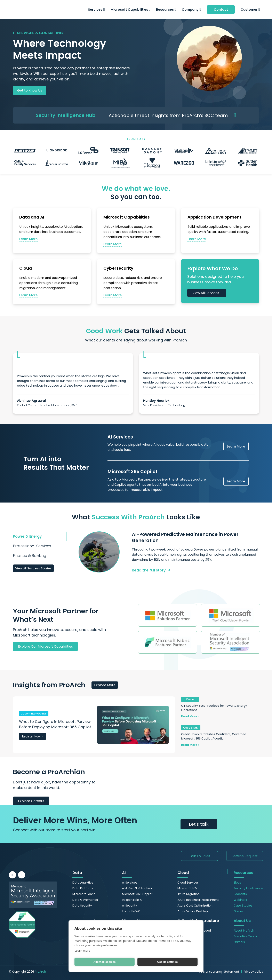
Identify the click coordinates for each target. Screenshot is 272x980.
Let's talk (199, 824)
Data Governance (85, 900)
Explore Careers (31, 801)
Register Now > (33, 736)
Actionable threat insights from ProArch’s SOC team (168, 115)
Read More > (190, 716)
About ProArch (244, 931)
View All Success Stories (33, 568)
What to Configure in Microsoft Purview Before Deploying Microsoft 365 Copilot (55, 724)
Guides (239, 911)
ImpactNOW (131, 911)
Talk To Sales (200, 856)
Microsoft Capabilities (130, 10)
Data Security (82, 906)
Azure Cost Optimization (195, 906)
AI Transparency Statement (219, 972)
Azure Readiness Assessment (198, 900)
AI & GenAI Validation (137, 888)
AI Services (130, 883)
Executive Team (245, 936)
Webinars (240, 900)
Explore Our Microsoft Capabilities (45, 646)
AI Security (130, 906)
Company (191, 10)
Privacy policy (253, 972)
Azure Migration (189, 894)
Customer (250, 10)
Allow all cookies (104, 962)
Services (96, 10)
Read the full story (152, 570)
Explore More (105, 685)
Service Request (245, 856)
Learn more (82, 951)
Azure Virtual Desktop (193, 911)
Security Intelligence (248, 888)
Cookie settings (168, 962)
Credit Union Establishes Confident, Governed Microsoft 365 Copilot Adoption (214, 736)
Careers (239, 942)
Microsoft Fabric (84, 894)
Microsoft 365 (187, 888)
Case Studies (243, 906)
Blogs (237, 883)
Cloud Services (188, 883)
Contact (221, 10)
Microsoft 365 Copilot (137, 894)
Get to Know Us (30, 90)
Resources (166, 10)
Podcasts (240, 894)
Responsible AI (132, 900)
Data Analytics (83, 883)
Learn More (236, 446)
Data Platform (83, 888)
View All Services (207, 293)
